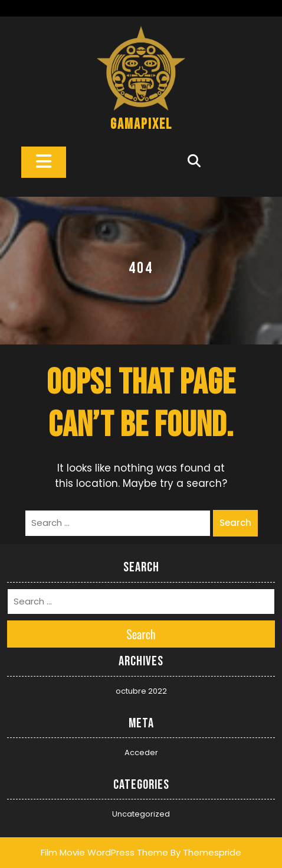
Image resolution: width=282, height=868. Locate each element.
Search (235, 523)
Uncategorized (141, 814)
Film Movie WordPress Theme (104, 852)
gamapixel (141, 124)
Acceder (141, 752)
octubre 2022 (141, 691)
